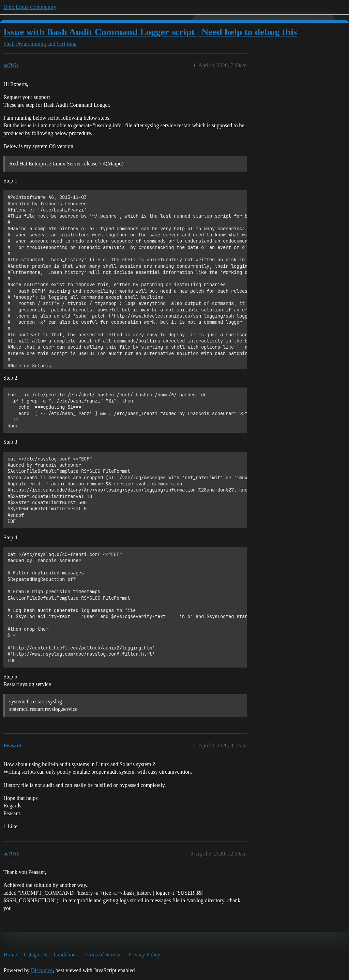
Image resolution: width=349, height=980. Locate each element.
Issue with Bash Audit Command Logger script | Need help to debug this (150, 32)
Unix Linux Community (30, 7)
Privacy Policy (145, 955)
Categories (35, 955)
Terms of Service (103, 955)
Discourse (42, 970)
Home (10, 955)
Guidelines (66, 955)
